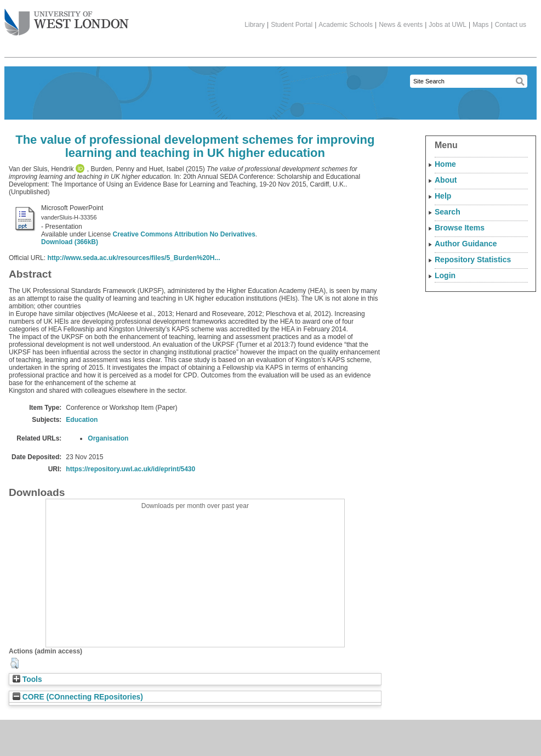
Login (445, 275)
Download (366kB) (70, 242)
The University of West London (67, 18)
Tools (27, 679)
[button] (15, 663)
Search (448, 212)
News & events (401, 25)
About (446, 180)
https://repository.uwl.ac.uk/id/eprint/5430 (130, 469)
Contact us (511, 25)
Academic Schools (346, 25)
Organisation (108, 438)
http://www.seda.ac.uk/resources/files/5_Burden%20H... (133, 258)
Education (82, 420)
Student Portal (292, 25)
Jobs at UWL (448, 25)
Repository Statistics (473, 259)
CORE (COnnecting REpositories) (78, 697)
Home (445, 164)
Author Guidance (466, 244)
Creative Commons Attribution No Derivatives (184, 234)
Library (255, 25)
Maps (480, 25)
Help (443, 196)
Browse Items (460, 228)
